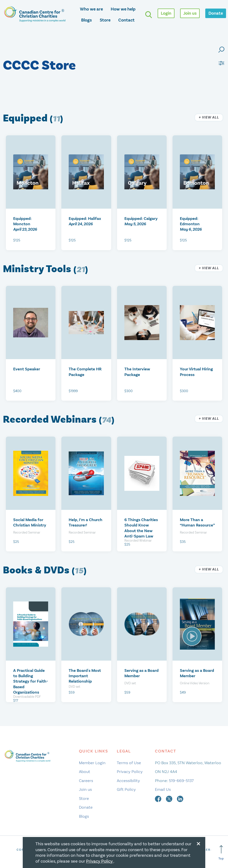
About (85, 772)
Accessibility (128, 781)
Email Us (163, 789)
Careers (86, 781)
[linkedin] (180, 798)
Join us (85, 789)
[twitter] (170, 798)
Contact (126, 20)
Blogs (87, 20)
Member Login (92, 763)
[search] (149, 15)
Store (105, 20)
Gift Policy (126, 789)
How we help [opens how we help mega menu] (123, 9)
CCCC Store (39, 66)
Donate (86, 807)
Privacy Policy (130, 772)
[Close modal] (198, 843)
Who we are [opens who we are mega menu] (91, 9)
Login (166, 13)
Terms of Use (129, 763)
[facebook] (159, 798)
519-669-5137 (181, 781)
